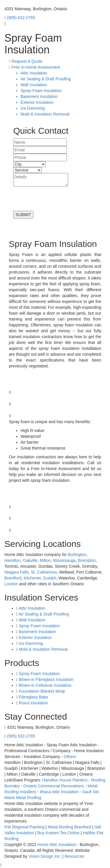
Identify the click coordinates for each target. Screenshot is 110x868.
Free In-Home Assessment (34, 67)
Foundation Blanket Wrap (41, 691)
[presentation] (58, 199)
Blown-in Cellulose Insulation (44, 685)
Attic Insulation (32, 608)
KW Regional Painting (24, 827)
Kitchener (32, 578)
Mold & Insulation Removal (43, 649)
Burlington (77, 555)
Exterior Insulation (35, 638)
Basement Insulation (37, 632)
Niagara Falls (16, 572)
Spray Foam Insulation (39, 626)
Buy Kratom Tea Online (58, 833)
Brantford (13, 578)
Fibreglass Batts (33, 697)
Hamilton (12, 560)
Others (70, 757)
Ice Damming (31, 643)
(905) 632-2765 (21, 18)
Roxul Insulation (33, 703)
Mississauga (64, 560)
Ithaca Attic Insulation (59, 792)
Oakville (30, 560)
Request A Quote (26, 61)
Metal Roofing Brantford (70, 827)
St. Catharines (44, 572)
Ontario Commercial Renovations (54, 786)
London (11, 584)
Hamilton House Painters (65, 780)
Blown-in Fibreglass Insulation (45, 679)
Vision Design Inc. (45, 856)
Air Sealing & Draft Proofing (44, 614)
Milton (45, 560)
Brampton (87, 560)
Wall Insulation (32, 620)
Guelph (50, 578)
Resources (74, 856)
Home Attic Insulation (57, 845)
